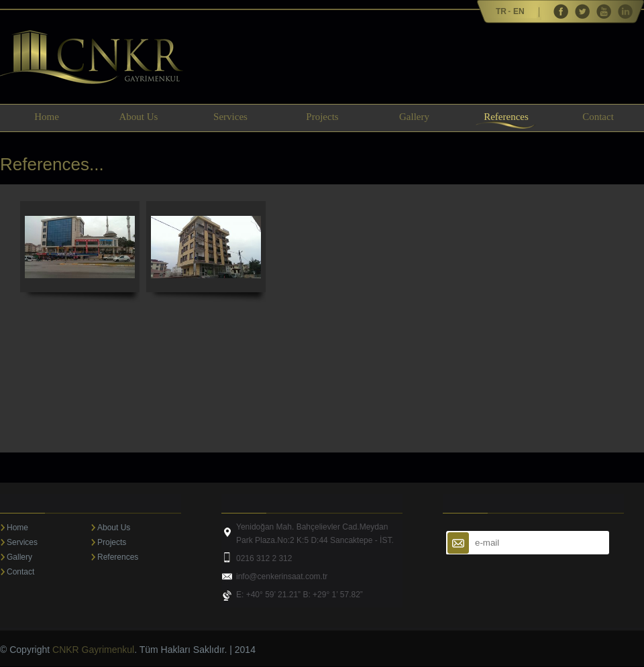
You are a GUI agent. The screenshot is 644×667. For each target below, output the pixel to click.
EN (519, 11)
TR (501, 11)
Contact (598, 117)
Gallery (414, 117)
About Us (139, 117)
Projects (322, 117)
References (506, 117)
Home (47, 117)
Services (230, 117)
